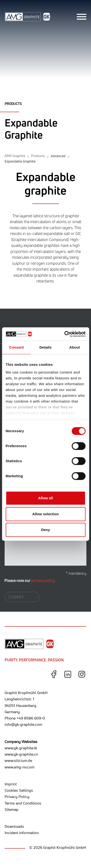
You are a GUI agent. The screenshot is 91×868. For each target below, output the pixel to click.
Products (38, 156)
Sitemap (12, 809)
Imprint (11, 784)
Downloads (14, 826)
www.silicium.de (18, 760)
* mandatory (76, 573)
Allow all (45, 498)
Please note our (30, 580)
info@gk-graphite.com (23, 724)
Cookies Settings (19, 790)
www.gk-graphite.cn (21, 754)
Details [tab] (46, 347)
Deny (45, 530)
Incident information (22, 833)
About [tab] (74, 347)
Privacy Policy (17, 797)
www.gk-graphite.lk (21, 748)
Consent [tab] (16, 347)
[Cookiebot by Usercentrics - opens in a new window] (65, 334)
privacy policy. (44, 580)
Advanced (58, 156)
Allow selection (45, 514)
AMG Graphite (15, 156)
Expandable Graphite (20, 161)
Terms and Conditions (23, 803)
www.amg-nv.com (20, 767)
